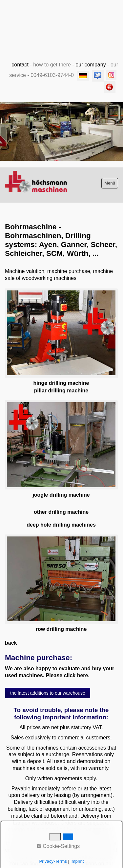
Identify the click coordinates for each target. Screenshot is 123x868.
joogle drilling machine (61, 495)
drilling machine (68, 512)
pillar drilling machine (61, 391)
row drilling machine (61, 629)
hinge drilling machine (61, 383)
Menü (110, 183)
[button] (48, 693)
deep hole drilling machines (61, 525)
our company (91, 65)
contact (20, 65)
